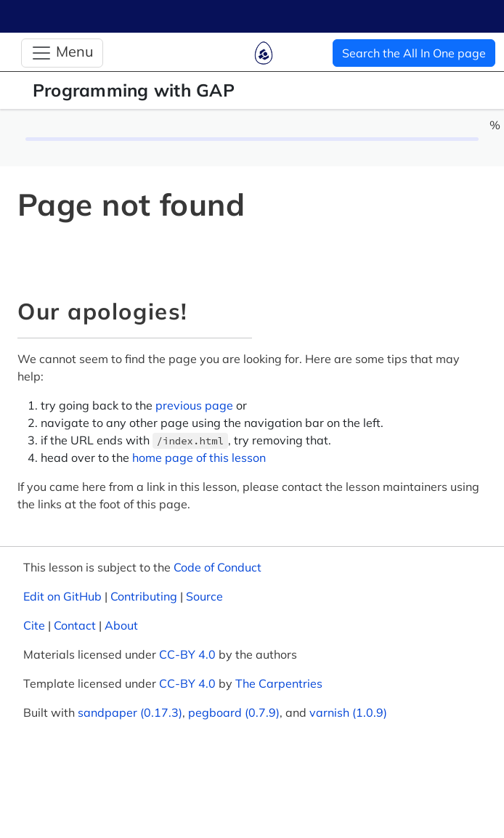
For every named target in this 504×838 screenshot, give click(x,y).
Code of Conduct (218, 567)
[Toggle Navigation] (62, 53)
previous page (194, 405)
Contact (75, 625)
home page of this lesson (199, 457)
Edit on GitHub (62, 596)
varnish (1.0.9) (348, 712)
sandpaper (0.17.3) (130, 712)
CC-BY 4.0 (187, 654)
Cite (34, 625)
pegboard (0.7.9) (234, 712)
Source (204, 596)
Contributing (144, 596)
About (121, 625)
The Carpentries (279, 683)
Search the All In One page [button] (414, 53)
